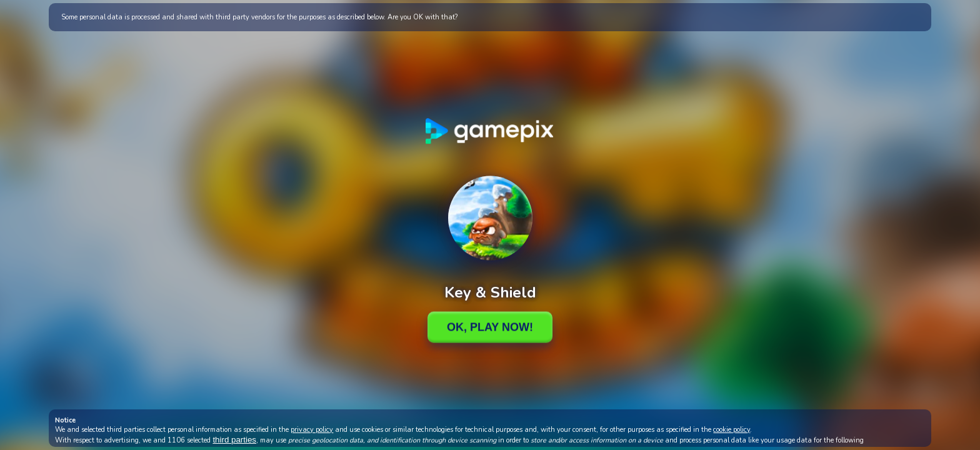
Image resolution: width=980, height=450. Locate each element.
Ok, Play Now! (490, 327)
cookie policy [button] (732, 430)
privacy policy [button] (312, 430)
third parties (234, 440)
